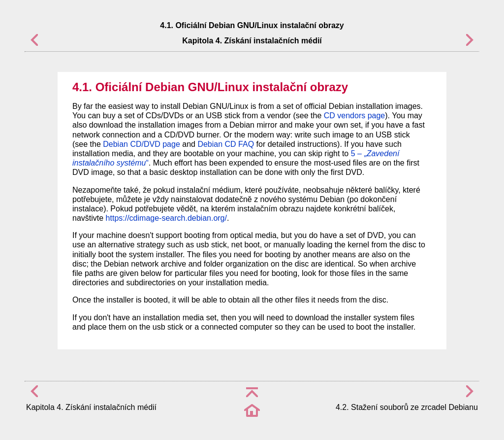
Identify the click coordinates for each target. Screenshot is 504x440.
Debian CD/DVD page (142, 144)
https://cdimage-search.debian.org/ (166, 218)
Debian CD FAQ (226, 144)
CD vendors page (355, 116)
